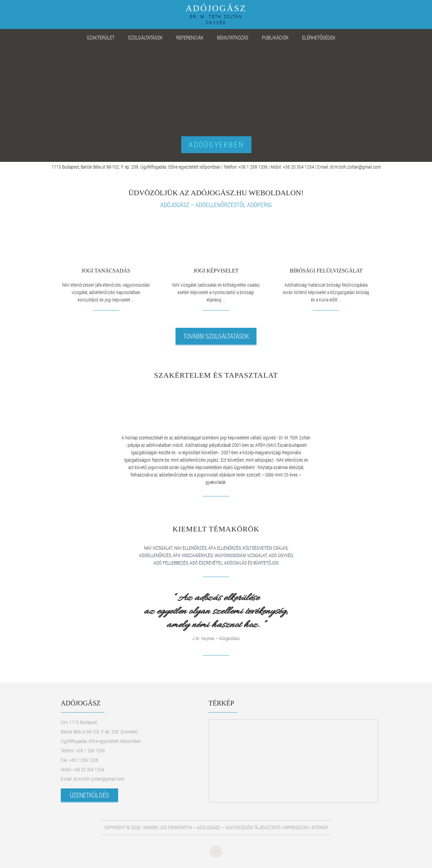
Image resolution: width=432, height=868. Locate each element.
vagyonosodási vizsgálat (241, 555)
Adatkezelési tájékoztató (253, 827)
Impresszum (296, 827)
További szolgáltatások (216, 336)
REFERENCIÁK (190, 37)
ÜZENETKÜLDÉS (89, 795)
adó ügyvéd (281, 555)
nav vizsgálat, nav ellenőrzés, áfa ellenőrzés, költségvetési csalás (216, 548)
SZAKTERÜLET (101, 37)
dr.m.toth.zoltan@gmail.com (355, 167)
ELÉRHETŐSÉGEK (319, 37)
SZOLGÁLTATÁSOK (145, 37)
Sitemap (320, 827)
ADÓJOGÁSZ (216, 13)
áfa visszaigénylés (193, 555)
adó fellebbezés (171, 563)
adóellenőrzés (155, 555)
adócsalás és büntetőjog (251, 563)
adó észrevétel (206, 563)
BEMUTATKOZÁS (233, 37)
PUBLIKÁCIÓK (275, 37)
